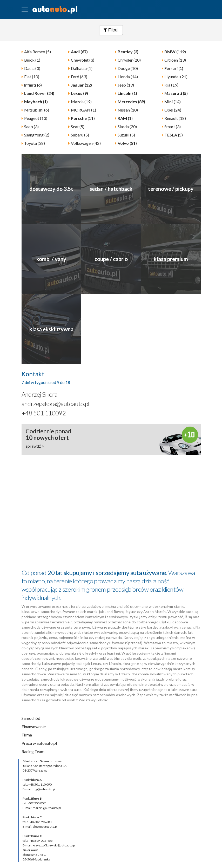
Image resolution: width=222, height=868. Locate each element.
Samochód (31, 718)
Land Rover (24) (39, 93)
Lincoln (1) (127, 93)
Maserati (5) (176, 93)
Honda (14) (128, 77)
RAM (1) (125, 118)
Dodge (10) (128, 68)
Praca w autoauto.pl (39, 743)
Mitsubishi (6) (37, 110)
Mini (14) (173, 102)
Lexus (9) (79, 93)
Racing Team (33, 751)
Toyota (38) (35, 143)
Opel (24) (173, 110)
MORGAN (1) (83, 110)
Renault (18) (175, 118)
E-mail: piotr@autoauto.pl (40, 827)
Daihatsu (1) (82, 68)
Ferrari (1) (174, 68)
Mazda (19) (81, 102)
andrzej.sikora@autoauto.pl (55, 404)
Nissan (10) (128, 110)
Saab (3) (31, 126)
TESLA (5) (174, 135)
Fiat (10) (32, 77)
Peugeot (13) (36, 118)
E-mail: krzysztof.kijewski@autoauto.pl (49, 845)
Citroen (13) (175, 60)
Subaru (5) (80, 135)
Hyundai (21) (176, 77)
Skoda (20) (127, 126)
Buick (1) (32, 60)
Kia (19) (171, 85)
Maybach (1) (36, 102)
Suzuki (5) (126, 135)
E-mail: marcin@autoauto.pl (42, 808)
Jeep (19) (126, 85)
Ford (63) (79, 77)
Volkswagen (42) (86, 143)
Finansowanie (34, 726)
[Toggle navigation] (25, 10)
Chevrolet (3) (83, 60)
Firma (27, 735)
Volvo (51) (127, 143)
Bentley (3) (128, 52)
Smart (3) (173, 126)
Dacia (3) (32, 68)
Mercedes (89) (131, 102)
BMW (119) (175, 52)
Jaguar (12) (81, 85)
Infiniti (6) (33, 85)
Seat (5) (78, 126)
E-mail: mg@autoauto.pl (39, 789)
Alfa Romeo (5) (38, 52)
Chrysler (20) (129, 60)
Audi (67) (79, 52)
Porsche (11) (83, 118)
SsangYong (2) (37, 135)
